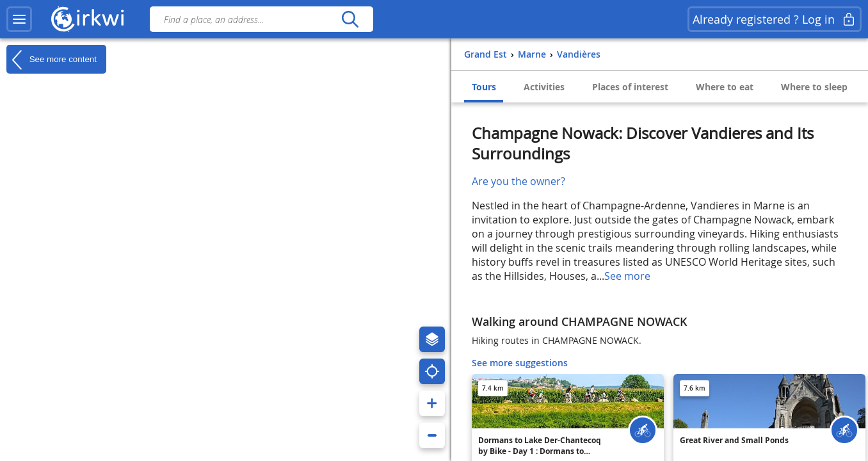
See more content (52, 60)
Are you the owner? (518, 181)
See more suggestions (520, 363)
